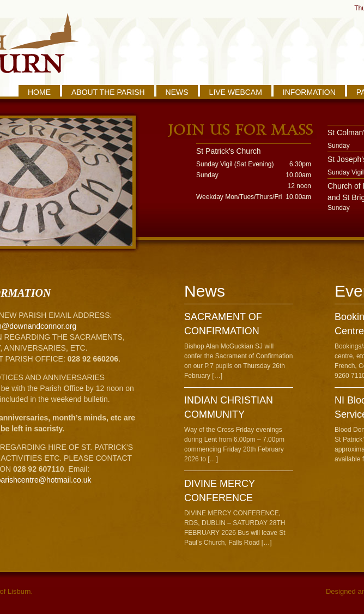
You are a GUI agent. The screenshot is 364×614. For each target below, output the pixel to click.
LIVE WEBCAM (236, 92)
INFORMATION (309, 92)
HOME (39, 92)
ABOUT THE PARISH (108, 92)
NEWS (177, 92)
